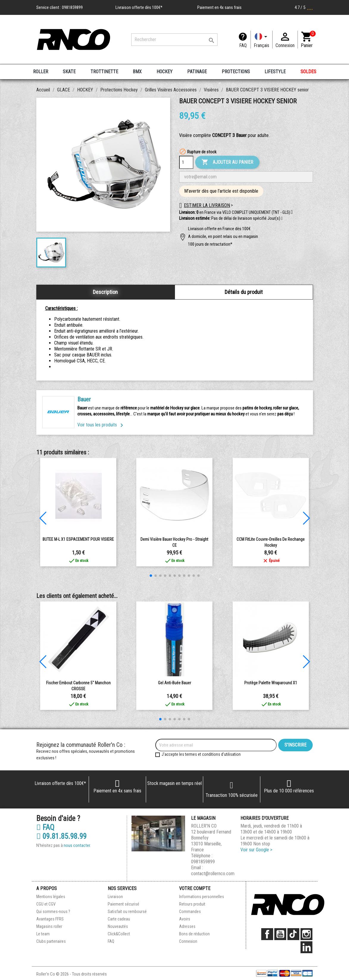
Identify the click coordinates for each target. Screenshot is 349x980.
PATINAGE (197, 72)
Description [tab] (105, 292)
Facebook (267, 934)
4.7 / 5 (304, 7)
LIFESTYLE (275, 72)
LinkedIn (306, 947)
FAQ (243, 45)
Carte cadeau (119, 919)
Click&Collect (119, 934)
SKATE (69, 72)
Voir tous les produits (101, 425)
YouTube (280, 934)
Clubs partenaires (51, 941)
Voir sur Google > (256, 850)
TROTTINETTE (104, 72)
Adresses (187, 926)
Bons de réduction (194, 934)
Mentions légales (51, 897)
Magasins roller (49, 926)
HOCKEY (165, 72)
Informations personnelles (202, 897)
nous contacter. (77, 845)
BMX (137, 72)
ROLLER (41, 72)
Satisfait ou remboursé (127, 912)
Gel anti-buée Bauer (174, 683)
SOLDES (308, 72)
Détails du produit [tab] (244, 292)
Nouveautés (118, 926)
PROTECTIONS (236, 72)
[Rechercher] (174, 40)
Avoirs (185, 919)
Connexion (188, 941)
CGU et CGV (46, 904)
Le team (43, 934)
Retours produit (192, 904)
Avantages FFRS (50, 919)
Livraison (115, 897)
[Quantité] (186, 162)
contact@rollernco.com (213, 874)
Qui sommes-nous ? (53, 912)
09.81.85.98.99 (61, 836)
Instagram (306, 934)
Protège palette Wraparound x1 (271, 683)
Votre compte (195, 888)
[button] (282, 219)
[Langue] (262, 40)
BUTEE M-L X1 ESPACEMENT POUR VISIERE (78, 539)
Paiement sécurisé (123, 904)
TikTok (293, 934)
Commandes (190, 912)
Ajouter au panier (227, 162)
